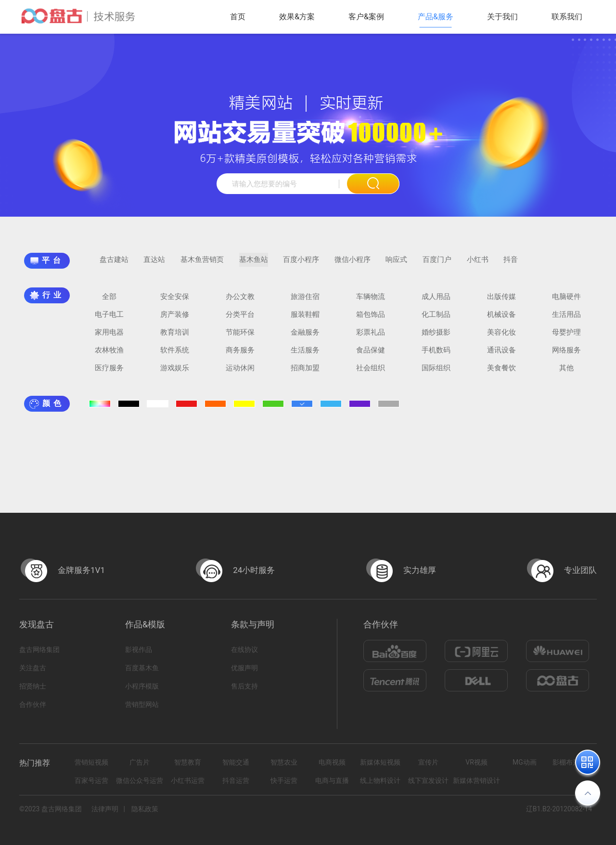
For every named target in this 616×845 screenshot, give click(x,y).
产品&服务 (436, 17)
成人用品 (436, 301)
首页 (238, 17)
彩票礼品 (371, 337)
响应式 (396, 264)
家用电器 (109, 337)
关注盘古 (33, 668)
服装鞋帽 (305, 319)
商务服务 (240, 355)
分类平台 (240, 319)
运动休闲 (240, 373)
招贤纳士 (33, 686)
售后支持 (244, 686)
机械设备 (501, 319)
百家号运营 (91, 780)
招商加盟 (305, 373)
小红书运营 (188, 780)
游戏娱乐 (175, 373)
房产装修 (175, 319)
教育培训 (175, 337)
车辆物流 (371, 301)
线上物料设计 (380, 780)
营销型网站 (142, 704)
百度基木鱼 (142, 668)
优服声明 (244, 668)
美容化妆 (501, 337)
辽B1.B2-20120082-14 (559, 809)
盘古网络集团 (39, 650)
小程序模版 (142, 686)
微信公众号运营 (140, 780)
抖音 (511, 264)
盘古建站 (114, 264)
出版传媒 (501, 301)
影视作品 (139, 650)
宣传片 (428, 762)
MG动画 (525, 762)
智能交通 (236, 762)
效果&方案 (297, 17)
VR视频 (476, 762)
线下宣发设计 (428, 780)
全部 (109, 301)
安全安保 (175, 301)
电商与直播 (332, 780)
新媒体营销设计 (476, 780)
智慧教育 (188, 762)
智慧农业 (284, 762)
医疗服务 (109, 373)
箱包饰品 (371, 319)
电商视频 (332, 762)
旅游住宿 (305, 301)
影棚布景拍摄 (573, 762)
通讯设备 (501, 355)
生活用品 (566, 319)
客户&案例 (366, 17)
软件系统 (175, 355)
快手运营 (284, 780)
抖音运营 (236, 780)
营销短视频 (91, 762)
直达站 (154, 264)
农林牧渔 (109, 355)
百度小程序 (301, 264)
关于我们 (502, 17)
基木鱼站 (254, 264)
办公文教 (240, 301)
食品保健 (371, 355)
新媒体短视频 (380, 762)
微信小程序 (353, 264)
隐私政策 (145, 809)
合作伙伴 (33, 704)
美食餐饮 (501, 373)
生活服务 (305, 355)
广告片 (140, 762)
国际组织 (436, 373)
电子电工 (109, 319)
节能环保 (240, 337)
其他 (566, 373)
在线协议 (244, 650)
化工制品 (436, 319)
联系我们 (567, 17)
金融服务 (305, 337)
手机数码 (436, 355)
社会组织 (371, 373)
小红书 (478, 264)
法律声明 (105, 809)
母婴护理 (566, 337)
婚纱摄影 (436, 337)
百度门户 (437, 264)
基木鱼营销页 (202, 264)
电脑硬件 (566, 301)
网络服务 (566, 355)
